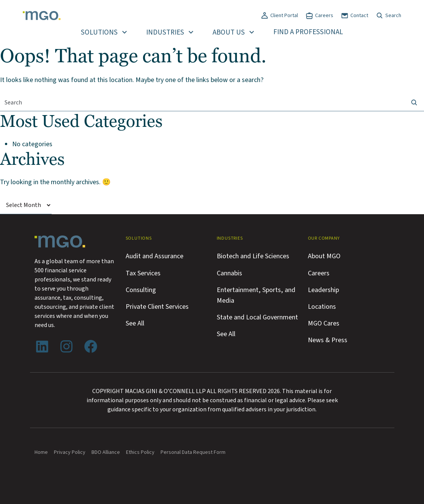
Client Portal (284, 16)
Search (393, 16)
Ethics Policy (140, 452)
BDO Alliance (106, 452)
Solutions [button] (99, 32)
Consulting (141, 290)
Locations (322, 307)
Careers (324, 16)
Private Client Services (157, 307)
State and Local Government (257, 317)
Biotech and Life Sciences (253, 256)
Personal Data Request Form (193, 452)
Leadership (323, 290)
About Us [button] (229, 32)
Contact (359, 16)
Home (41, 452)
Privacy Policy (70, 452)
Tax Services (143, 273)
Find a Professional (308, 32)
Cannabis (229, 273)
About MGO (324, 256)
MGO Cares (324, 323)
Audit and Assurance (154, 256)
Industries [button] (165, 32)
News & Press (328, 340)
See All (135, 323)
